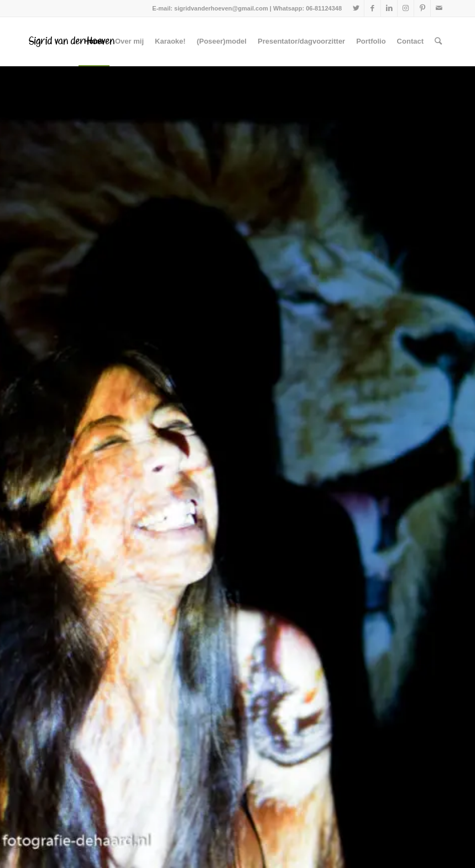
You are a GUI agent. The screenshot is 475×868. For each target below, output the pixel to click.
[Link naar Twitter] (356, 8)
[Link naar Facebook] (372, 8)
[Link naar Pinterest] (422, 8)
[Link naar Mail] (439, 8)
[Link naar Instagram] (406, 8)
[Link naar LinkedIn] (389, 8)
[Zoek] (438, 41)
